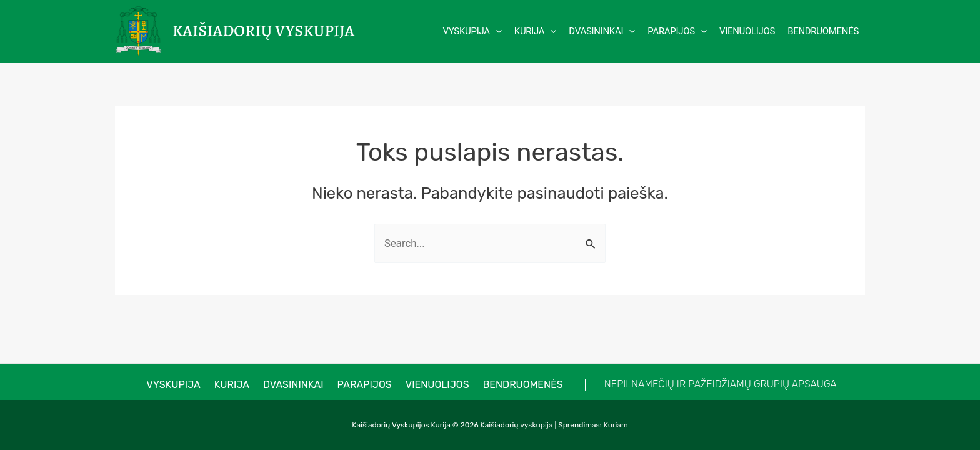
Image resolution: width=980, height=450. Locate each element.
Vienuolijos (432, 384)
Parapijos (363, 384)
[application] (496, 31)
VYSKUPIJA (183, 384)
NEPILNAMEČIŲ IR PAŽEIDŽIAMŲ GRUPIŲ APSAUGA (708, 384)
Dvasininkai (295, 384)
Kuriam (616, 425)
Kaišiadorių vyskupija (263, 31)
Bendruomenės (514, 384)
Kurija (237, 384)
